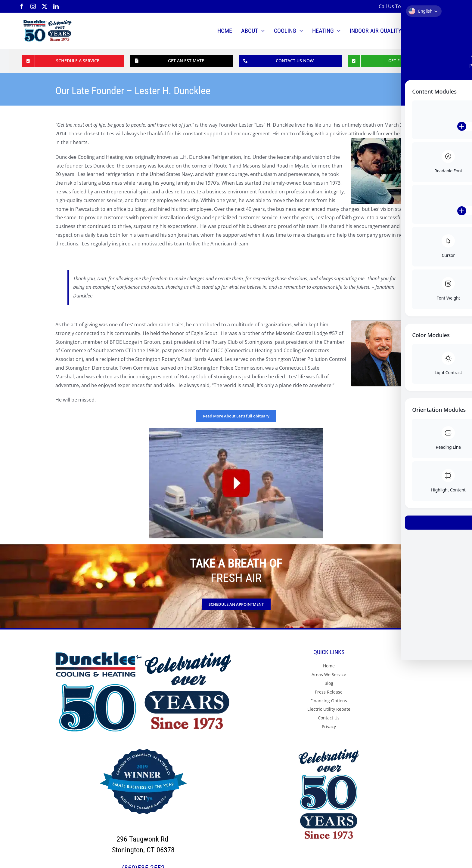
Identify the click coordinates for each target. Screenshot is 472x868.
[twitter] (45, 6)
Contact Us (329, 718)
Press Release (329, 692)
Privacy (329, 726)
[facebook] (22, 6)
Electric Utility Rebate (329, 709)
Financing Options (329, 701)
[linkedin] (56, 6)
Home (329, 666)
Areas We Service (329, 674)
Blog (329, 683)
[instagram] (33, 6)
